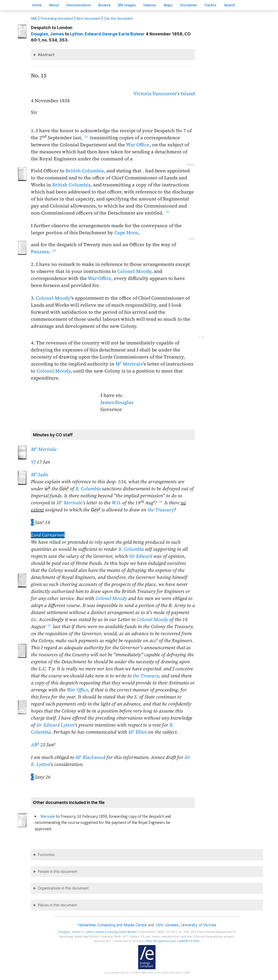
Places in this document (57, 905)
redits (210, 5)
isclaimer (189, 5)
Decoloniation (79, 5)
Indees (150, 5)
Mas (168, 5)
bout (54, 5)
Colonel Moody (134, 271)
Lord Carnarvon (48, 535)
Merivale (48, 816)
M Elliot (138, 732)
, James (47, 34)
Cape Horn (126, 233)
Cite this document (118, 18)
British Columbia (85, 171)
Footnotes (46, 855)
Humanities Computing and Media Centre (112, 925)
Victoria (143, 94)
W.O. (116, 503)
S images (127, 5)
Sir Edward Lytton (55, 725)
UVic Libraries (167, 925)
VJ (33, 462)
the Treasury (161, 510)
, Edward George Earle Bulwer (107, 34)
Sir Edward (141, 556)
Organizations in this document (63, 888)
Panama (40, 252)
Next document (88, 18)
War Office (138, 145)
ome (37, 5)
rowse (104, 5)
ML (34, 18)
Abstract (46, 55)
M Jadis (40, 475)
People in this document (57, 872)
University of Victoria (198, 925)
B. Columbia (88, 489)
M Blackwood (90, 757)
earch (230, 5)
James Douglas (117, 402)
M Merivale (129, 364)
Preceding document (57, 18)
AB (35, 745)
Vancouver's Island (174, 94)
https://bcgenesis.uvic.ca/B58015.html (172, 941)
